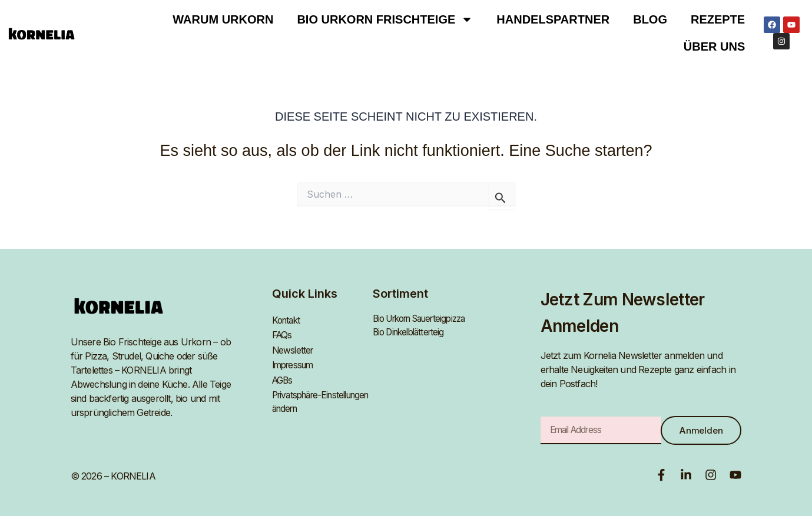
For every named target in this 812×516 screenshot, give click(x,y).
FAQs (283, 333)
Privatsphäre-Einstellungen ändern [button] (314, 397)
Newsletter (294, 347)
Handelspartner (553, 19)
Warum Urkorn (223, 19)
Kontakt (287, 319)
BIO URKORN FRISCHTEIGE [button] (385, 19)
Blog (650, 19)
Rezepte (718, 19)
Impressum (295, 361)
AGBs (284, 375)
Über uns (714, 46)
